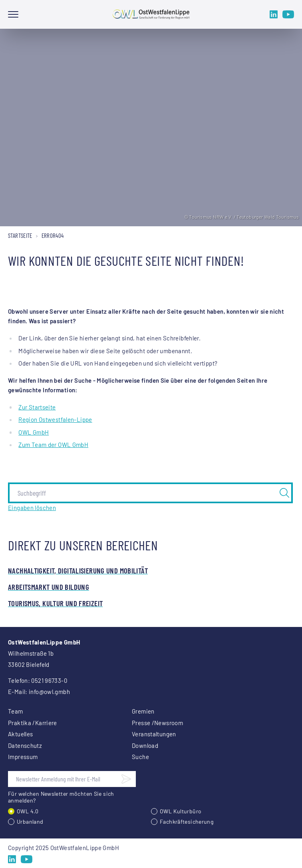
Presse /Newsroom (157, 723)
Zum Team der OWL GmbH (53, 445)
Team (16, 711)
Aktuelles (20, 734)
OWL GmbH (34, 432)
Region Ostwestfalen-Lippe (55, 419)
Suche (140, 757)
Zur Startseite (37, 407)
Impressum (23, 757)
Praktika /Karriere (33, 723)
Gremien (143, 711)
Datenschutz (25, 745)
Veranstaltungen (154, 734)
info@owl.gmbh (49, 692)
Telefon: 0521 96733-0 (38, 680)
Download (145, 745)
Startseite (20, 235)
